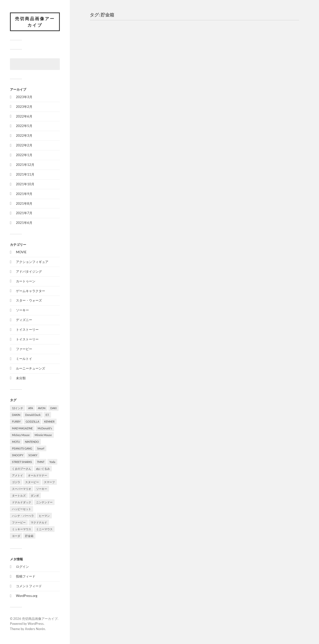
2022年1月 (24, 155)
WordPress (36, 624)
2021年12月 (25, 165)
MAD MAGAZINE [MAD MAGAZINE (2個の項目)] (22, 428)
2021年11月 (25, 174)
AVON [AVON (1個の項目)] (42, 408)
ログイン (22, 567)
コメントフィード (29, 586)
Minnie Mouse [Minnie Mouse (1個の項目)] (43, 435)
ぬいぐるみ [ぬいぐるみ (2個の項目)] (43, 469)
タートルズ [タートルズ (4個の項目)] (19, 495)
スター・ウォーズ (29, 300)
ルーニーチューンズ (31, 368)
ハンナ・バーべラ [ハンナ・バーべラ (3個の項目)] (23, 516)
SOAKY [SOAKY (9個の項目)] (33, 455)
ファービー (24, 349)
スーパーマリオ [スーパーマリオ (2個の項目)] (22, 489)
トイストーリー (27, 329)
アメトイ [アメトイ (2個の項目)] (17, 475)
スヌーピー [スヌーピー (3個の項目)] (32, 482)
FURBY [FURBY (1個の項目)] (16, 421)
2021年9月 (24, 194)
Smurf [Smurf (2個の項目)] (41, 448)
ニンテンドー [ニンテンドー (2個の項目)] (44, 502)
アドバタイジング (29, 271)
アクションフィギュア (32, 262)
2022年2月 (24, 145)
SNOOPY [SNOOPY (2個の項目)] (18, 455)
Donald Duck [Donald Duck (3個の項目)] (33, 415)
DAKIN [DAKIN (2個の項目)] (16, 415)
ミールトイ (24, 359)
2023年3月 (24, 97)
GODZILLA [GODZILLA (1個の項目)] (32, 421)
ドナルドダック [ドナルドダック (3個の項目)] (22, 502)
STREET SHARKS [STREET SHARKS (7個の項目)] (22, 462)
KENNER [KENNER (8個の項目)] (49, 421)
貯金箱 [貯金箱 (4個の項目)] (29, 536)
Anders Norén (35, 629)
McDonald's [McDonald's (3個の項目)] (45, 428)
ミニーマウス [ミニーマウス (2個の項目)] (44, 529)
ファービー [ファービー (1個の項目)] (19, 522)
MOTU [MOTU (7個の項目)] (16, 442)
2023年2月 (24, 107)
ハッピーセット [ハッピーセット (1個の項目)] (22, 509)
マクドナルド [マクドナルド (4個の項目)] (39, 522)
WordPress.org (27, 596)
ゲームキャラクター (31, 291)
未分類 (21, 378)
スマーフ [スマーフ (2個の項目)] (49, 482)
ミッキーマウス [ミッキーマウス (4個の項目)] (22, 529)
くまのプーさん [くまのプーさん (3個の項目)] (22, 469)
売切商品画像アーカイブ (35, 22)
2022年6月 (24, 116)
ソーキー (22, 310)
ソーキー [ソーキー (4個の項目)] (42, 489)
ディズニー (24, 320)
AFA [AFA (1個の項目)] (31, 408)
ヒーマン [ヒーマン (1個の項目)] (44, 516)
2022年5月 (24, 126)
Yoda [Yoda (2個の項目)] (52, 462)
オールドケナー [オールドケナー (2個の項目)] (38, 475)
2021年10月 (25, 184)
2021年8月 (24, 203)
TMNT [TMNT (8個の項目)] (41, 462)
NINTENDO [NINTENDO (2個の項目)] (32, 442)
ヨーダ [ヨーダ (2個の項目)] (16, 536)
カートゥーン (26, 281)
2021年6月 (24, 223)
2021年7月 (24, 213)
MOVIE (21, 252)
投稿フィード (26, 576)
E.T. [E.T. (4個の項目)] (47, 415)
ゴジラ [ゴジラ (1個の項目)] (16, 482)
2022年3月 (24, 135)
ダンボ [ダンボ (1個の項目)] (35, 495)
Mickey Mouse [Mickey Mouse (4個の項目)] (21, 435)
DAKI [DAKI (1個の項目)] (53, 408)
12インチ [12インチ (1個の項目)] (18, 408)
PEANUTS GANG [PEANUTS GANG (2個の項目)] (22, 448)
